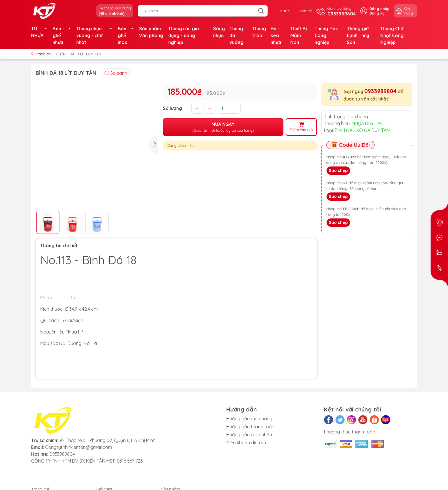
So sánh (116, 73)
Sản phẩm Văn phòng (151, 32)
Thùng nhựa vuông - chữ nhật (96, 35)
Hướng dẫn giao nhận (249, 435)
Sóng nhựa (219, 32)
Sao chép (338, 170)
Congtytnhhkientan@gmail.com (79, 447)
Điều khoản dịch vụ (246, 443)
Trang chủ (42, 54)
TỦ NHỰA (41, 32)
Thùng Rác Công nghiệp (326, 35)
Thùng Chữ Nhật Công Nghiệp (392, 35)
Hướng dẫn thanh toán (250, 427)
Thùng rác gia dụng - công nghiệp (184, 35)
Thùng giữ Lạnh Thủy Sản (358, 35)
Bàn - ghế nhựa (63, 35)
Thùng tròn (259, 32)
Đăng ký (377, 13)
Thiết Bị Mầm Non (299, 35)
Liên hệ (305, 11)
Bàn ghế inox (127, 35)
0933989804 (380, 91)
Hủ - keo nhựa (276, 35)
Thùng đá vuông (236, 35)
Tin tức (283, 11)
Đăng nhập (379, 9)
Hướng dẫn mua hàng (249, 419)
